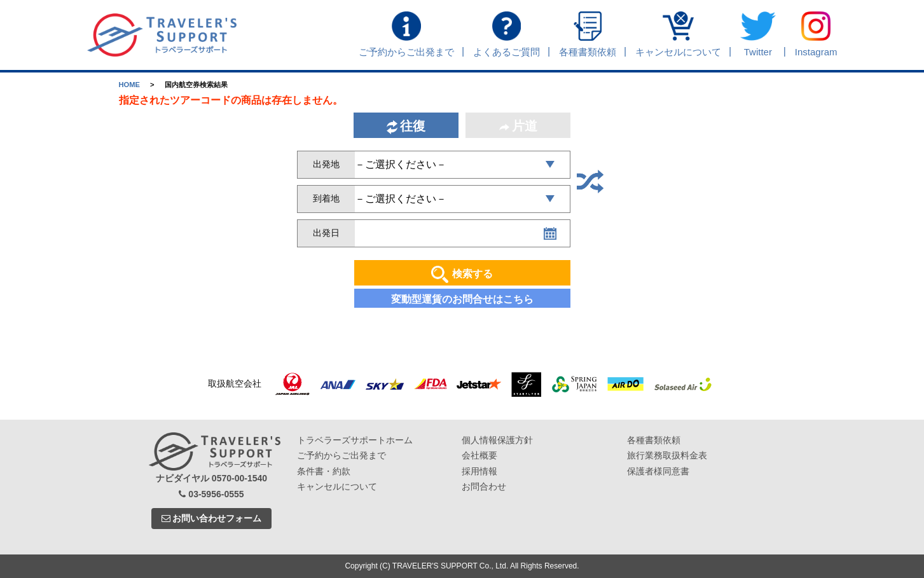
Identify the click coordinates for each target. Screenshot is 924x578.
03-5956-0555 (211, 494)
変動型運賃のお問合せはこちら (462, 299)
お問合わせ (484, 486)
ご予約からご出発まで (341, 455)
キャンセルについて (337, 486)
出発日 (326, 233)
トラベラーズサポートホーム (355, 440)
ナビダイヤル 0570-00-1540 (211, 478)
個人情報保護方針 (497, 440)
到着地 (326, 198)
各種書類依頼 (654, 440)
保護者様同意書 (658, 471)
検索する (462, 274)
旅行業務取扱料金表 (667, 455)
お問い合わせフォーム (212, 518)
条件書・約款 (324, 471)
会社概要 (479, 455)
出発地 (326, 164)
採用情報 (479, 471)
